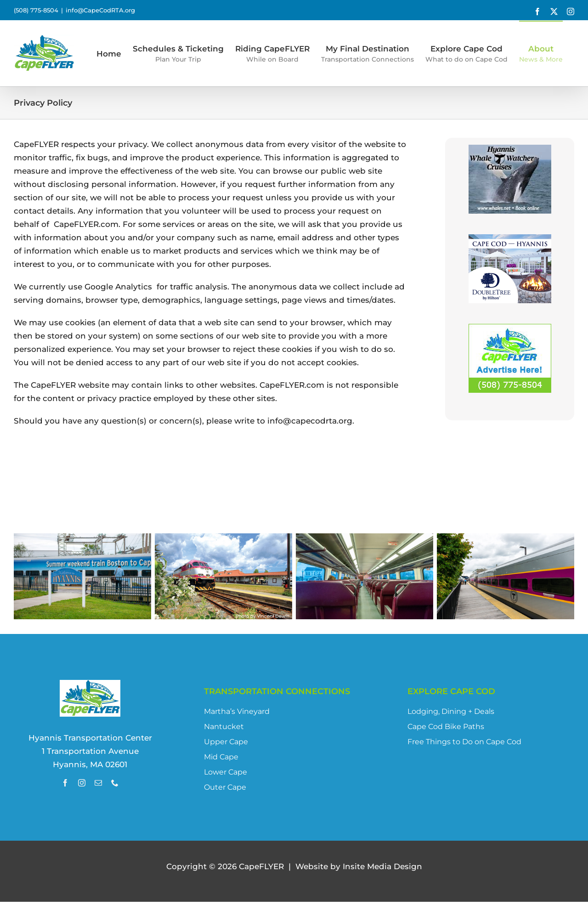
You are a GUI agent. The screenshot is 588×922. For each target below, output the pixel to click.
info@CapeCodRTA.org (100, 10)
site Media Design (382, 866)
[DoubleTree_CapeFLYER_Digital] (510, 241)
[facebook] (65, 783)
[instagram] (82, 783)
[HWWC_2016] (510, 151)
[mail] (98, 783)
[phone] (115, 783)
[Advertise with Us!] (510, 330)
